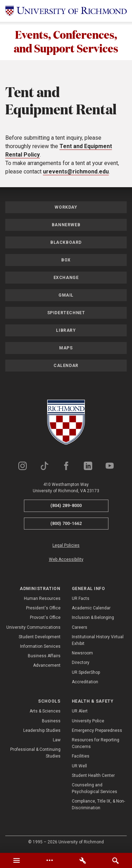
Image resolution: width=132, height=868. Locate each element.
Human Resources (42, 599)
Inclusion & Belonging (93, 618)
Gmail (66, 296)
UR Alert (80, 711)
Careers (80, 628)
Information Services (40, 647)
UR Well (79, 766)
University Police (88, 721)
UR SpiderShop (86, 673)
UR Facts (81, 599)
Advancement (47, 666)
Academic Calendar (91, 608)
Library (66, 331)
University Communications (33, 628)
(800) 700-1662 (66, 524)
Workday (66, 208)
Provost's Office (45, 618)
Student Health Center (93, 776)
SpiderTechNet (66, 313)
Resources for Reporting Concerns (96, 744)
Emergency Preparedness (97, 731)
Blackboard (66, 243)
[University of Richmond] (66, 11)
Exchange (66, 278)
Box (66, 260)
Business (51, 721)
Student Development (40, 637)
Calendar (66, 366)
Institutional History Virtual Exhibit (98, 641)
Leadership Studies (42, 731)
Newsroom (82, 653)
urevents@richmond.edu (76, 172)
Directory (81, 663)
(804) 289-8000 (66, 506)
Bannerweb (66, 225)
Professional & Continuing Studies (35, 753)
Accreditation (85, 682)
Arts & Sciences (45, 711)
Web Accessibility (66, 560)
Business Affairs (44, 656)
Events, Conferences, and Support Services (66, 41)
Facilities (81, 756)
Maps (66, 348)
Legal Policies (66, 546)
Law (57, 740)
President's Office (43, 608)
